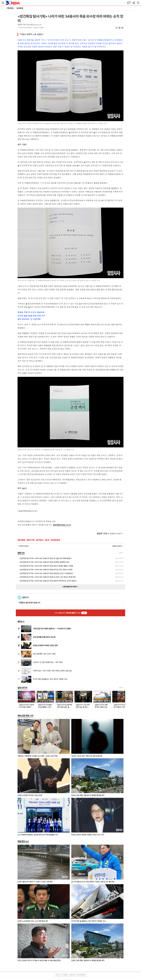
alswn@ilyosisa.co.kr (34, 25)
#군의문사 (40, 540)
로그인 (58, 975)
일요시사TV (22, 688)
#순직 (47, 540)
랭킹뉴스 (21, 622)
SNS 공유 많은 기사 (25, 716)
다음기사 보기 (117, 546)
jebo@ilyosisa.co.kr (62, 525)
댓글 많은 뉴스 (23, 841)
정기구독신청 (81, 975)
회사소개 (72, 975)
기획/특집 (10, 8)
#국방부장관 (55, 540)
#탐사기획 (31, 540)
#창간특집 (21, 540)
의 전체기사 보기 (109, 534)
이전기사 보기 (24, 546)
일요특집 (20, 8)
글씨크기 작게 (116, 28)
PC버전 (65, 975)
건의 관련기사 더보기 (70, 587)
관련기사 (21, 553)
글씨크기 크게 (122, 28)
